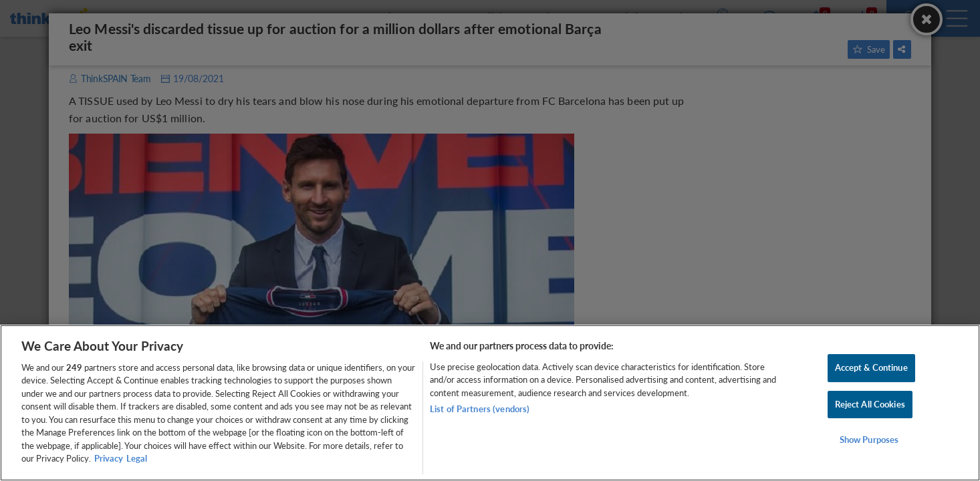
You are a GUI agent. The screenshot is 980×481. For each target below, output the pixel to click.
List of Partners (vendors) (480, 409)
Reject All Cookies (870, 404)
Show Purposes (869, 440)
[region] (490, 403)
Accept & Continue (871, 367)
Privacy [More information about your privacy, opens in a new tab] (109, 458)
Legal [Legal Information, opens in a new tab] (137, 458)
